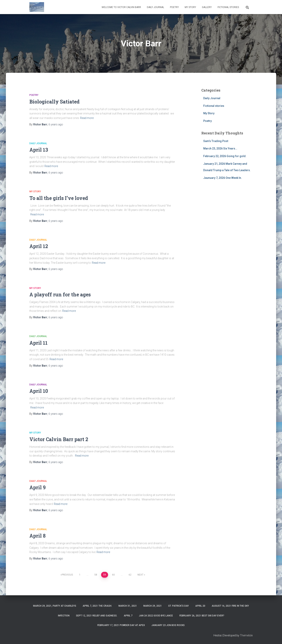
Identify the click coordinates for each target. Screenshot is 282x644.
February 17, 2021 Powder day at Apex (121, 625)
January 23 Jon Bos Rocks (168, 625)
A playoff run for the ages (60, 295)
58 (96, 575)
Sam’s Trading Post (216, 141)
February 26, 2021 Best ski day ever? (202, 616)
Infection (64, 616)
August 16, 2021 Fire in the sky (230, 606)
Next (140, 575)
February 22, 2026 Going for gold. (225, 156)
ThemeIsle (246, 635)
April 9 (38, 487)
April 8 (38, 536)
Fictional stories (228, 7)
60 (113, 575)
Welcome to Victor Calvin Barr (121, 7)
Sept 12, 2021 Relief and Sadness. (97, 616)
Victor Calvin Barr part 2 (59, 439)
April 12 (39, 246)
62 (130, 575)
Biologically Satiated (54, 102)
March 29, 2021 (153, 606)
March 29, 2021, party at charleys (55, 606)
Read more (87, 118)
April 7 (128, 616)
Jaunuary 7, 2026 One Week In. (223, 178)
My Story (190, 7)
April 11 (38, 343)
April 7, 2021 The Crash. (97, 606)
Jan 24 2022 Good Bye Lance (156, 616)
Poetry (174, 7)
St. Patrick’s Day (179, 606)
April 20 (200, 606)
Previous (67, 575)
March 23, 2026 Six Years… (220, 148)
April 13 (39, 150)
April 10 (39, 391)
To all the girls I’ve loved (59, 198)
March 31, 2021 (128, 606)
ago (56, 124)
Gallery (207, 7)
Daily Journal (155, 7)
